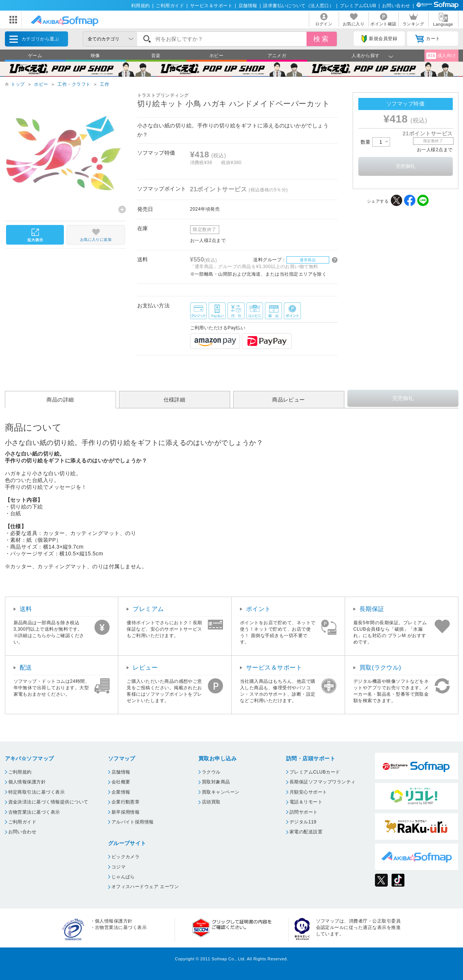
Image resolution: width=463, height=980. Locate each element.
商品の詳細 (60, 400)
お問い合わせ (396, 6)
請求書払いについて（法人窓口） (298, 6)
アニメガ (277, 56)
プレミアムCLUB (358, 6)
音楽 (156, 56)
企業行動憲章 (126, 802)
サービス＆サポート (211, 6)
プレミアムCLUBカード (315, 772)
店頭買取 (211, 802)
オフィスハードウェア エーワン (145, 887)
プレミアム (148, 609)
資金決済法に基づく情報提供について (48, 802)
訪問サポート (304, 812)
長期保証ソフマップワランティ (323, 782)
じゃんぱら (123, 877)
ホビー (216, 56)
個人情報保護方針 (27, 782)
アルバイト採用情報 (133, 822)
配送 (26, 668)
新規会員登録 (379, 39)
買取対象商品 (216, 782)
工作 (105, 84)
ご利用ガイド (170, 6)
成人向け (441, 56)
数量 (375, 142)
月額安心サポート (308, 792)
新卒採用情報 (126, 812)
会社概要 (121, 782)
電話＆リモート (306, 802)
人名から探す (366, 56)
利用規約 (141, 6)
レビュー (145, 668)
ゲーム (35, 56)
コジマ (118, 867)
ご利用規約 (20, 772)
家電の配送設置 (306, 832)
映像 (95, 56)
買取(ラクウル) (380, 668)
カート (428, 39)
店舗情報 (248, 6)
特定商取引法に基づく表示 (37, 792)
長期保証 (372, 609)
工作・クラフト (74, 84)
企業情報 (121, 792)
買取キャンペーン (221, 792)
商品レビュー (289, 400)
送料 (26, 609)
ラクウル (211, 772)
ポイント (259, 609)
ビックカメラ (126, 857)
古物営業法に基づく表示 (34, 812)
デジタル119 (303, 822)
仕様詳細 (175, 400)
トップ (18, 84)
